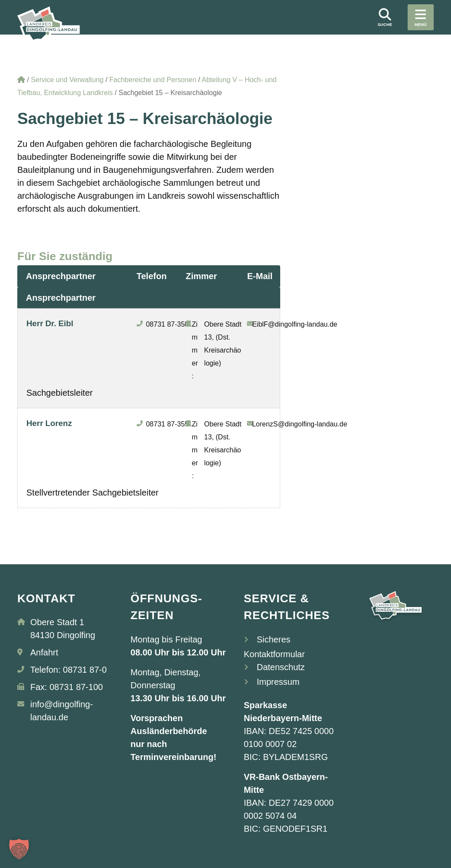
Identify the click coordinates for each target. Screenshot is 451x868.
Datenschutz (281, 667)
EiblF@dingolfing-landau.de (295, 324)
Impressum (278, 682)
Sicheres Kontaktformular (274, 647)
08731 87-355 (167, 424)
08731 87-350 (167, 324)
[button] (19, 849)
